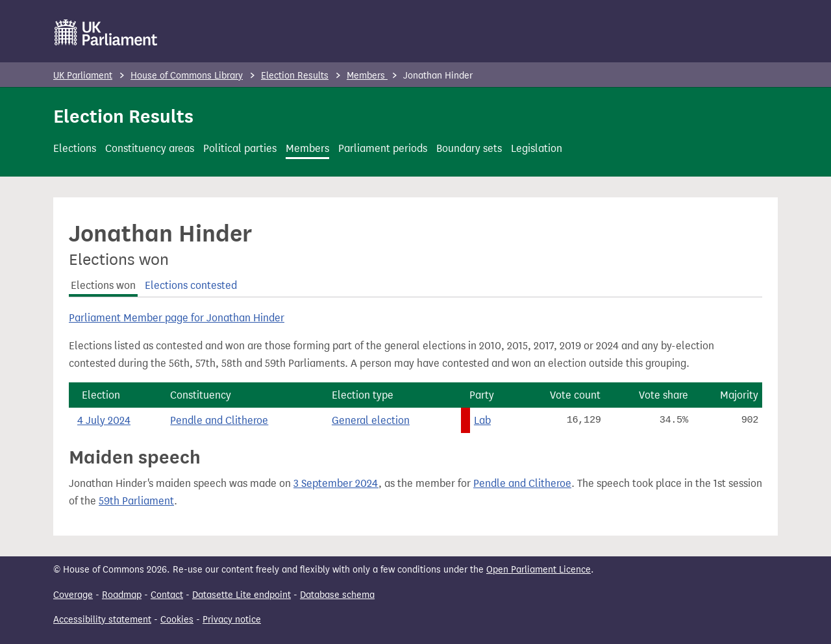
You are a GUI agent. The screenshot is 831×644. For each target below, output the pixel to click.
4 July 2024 (104, 420)
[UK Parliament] (106, 32)
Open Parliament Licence (539, 570)
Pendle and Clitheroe (219, 420)
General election (371, 420)
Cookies (177, 620)
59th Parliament (136, 501)
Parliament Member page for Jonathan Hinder (177, 318)
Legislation (537, 148)
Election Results (295, 76)
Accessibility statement (102, 620)
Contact (167, 595)
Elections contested (191, 285)
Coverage (73, 595)
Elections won (103, 285)
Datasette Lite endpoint (242, 595)
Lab (482, 420)
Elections (75, 148)
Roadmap (122, 595)
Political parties (240, 148)
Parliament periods (383, 148)
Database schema (337, 595)
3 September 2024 (336, 483)
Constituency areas (150, 148)
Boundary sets (469, 148)
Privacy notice (232, 620)
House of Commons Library (187, 76)
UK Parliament (83, 76)
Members (367, 76)
